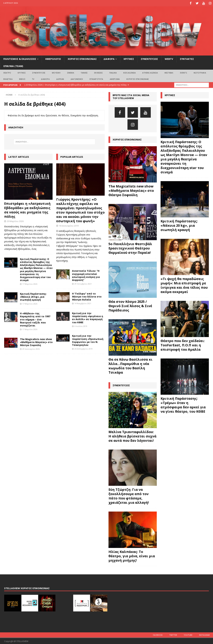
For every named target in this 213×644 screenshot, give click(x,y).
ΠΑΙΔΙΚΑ (113, 72)
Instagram (204, 634)
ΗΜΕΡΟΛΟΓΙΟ (53, 58)
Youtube (188, 634)
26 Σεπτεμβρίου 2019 (83, 348)
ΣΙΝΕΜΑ (71, 72)
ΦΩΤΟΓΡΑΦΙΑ (200, 72)
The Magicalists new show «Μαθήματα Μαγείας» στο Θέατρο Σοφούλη (36, 342)
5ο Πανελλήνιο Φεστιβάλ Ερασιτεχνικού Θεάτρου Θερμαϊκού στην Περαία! (130, 248)
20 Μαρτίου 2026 (15, 221)
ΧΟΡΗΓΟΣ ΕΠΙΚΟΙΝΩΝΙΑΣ (82, 58)
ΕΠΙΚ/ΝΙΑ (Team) (13, 65)
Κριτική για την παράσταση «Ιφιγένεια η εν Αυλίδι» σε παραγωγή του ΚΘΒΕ (88, 317)
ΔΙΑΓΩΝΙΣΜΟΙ (77, 78)
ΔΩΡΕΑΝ (60, 78)
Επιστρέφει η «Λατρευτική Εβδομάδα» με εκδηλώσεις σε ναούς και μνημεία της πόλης (27, 209)
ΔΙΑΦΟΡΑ (109, 58)
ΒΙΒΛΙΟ (22, 78)
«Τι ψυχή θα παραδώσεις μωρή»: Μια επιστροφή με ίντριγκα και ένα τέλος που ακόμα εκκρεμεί (184, 285)
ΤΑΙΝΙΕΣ (84, 72)
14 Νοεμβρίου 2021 (83, 303)
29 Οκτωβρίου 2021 (83, 283)
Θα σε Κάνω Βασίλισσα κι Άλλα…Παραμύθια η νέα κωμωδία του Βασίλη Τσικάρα (130, 365)
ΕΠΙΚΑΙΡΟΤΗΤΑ (96, 78)
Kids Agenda (129, 72)
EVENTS (183, 72)
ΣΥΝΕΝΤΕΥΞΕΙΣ (149, 58)
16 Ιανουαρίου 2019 (69, 225)
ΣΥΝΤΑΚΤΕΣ (187, 58)
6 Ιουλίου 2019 (81, 326)
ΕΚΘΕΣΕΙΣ (98, 72)
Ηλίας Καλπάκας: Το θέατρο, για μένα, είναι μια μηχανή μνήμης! (132, 556)
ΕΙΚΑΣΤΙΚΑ (8, 78)
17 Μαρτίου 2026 (30, 283)
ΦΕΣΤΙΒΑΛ (169, 72)
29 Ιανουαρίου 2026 (31, 348)
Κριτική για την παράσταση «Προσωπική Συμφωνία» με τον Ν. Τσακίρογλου (88, 340)
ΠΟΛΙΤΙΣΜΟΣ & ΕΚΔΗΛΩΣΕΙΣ (20, 58)
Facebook (158, 634)
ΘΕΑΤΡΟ (7, 72)
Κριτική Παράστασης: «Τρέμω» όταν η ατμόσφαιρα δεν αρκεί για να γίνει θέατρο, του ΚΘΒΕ (183, 404)
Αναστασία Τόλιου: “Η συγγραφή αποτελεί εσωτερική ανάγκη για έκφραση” (86, 275)
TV (33, 78)
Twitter (173, 634)
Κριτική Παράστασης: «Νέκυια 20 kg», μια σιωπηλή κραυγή (33, 296)
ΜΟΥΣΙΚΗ (56, 72)
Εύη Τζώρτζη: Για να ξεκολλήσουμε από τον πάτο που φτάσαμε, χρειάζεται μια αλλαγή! (129, 496)
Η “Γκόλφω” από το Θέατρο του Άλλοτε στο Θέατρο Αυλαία (87, 296)
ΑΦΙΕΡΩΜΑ (115, 78)
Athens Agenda (150, 72)
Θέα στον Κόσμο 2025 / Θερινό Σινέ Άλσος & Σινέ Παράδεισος (130, 305)
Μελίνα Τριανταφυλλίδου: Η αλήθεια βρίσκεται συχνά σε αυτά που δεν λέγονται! (132, 436)
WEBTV (169, 58)
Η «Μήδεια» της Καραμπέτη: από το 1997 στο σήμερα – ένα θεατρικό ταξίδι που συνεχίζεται (35, 319)
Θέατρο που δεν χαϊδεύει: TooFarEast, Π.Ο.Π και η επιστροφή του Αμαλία (183, 345)
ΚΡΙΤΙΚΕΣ (129, 58)
